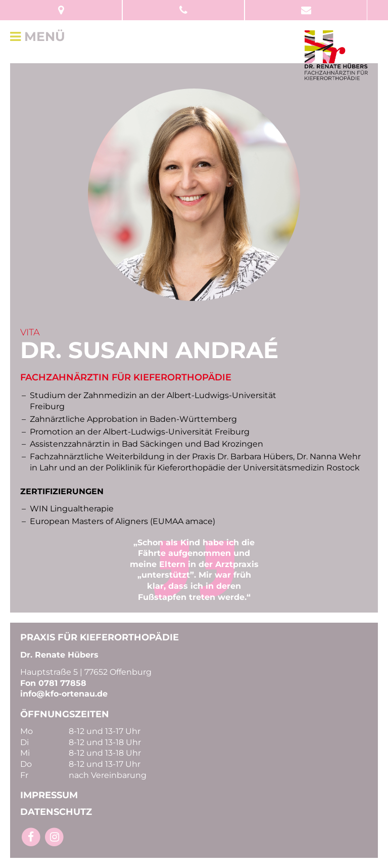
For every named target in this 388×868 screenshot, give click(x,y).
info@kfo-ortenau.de (64, 694)
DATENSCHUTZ (56, 812)
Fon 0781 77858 (53, 683)
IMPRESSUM (49, 795)
